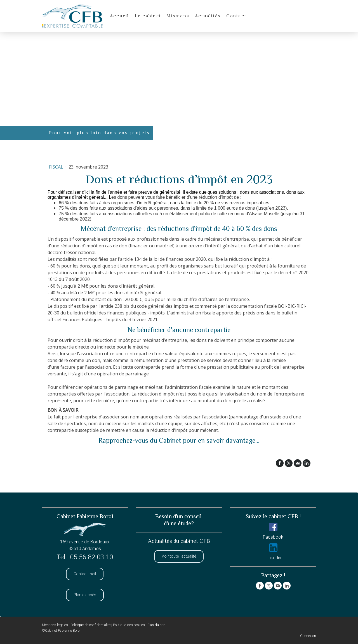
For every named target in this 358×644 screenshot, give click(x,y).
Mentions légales (55, 625)
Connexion (308, 636)
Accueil (120, 16)
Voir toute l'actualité (179, 556)
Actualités (208, 16)
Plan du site (156, 625)
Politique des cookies (129, 625)
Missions (178, 16)
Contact (236, 16)
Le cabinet (148, 16)
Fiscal (57, 167)
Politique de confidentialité (90, 625)
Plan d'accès (85, 595)
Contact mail (85, 574)
